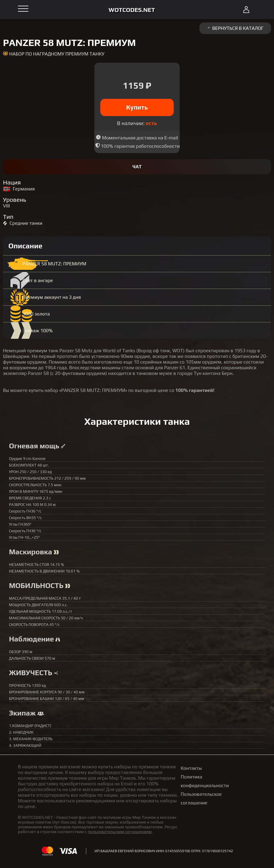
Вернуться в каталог (235, 28)
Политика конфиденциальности (205, 781)
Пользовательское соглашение (201, 798)
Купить (137, 107)
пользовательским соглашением (120, 832)
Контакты (191, 768)
